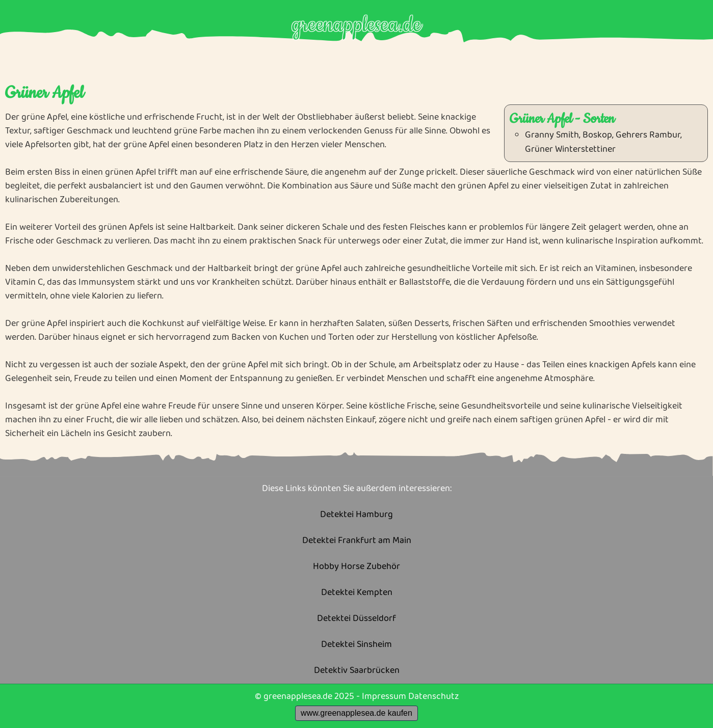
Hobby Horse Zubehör (356, 567)
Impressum (384, 696)
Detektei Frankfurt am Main (357, 541)
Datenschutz (433, 696)
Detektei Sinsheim (356, 645)
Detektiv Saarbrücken (357, 671)
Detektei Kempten (357, 593)
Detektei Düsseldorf (356, 619)
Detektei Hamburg (356, 515)
